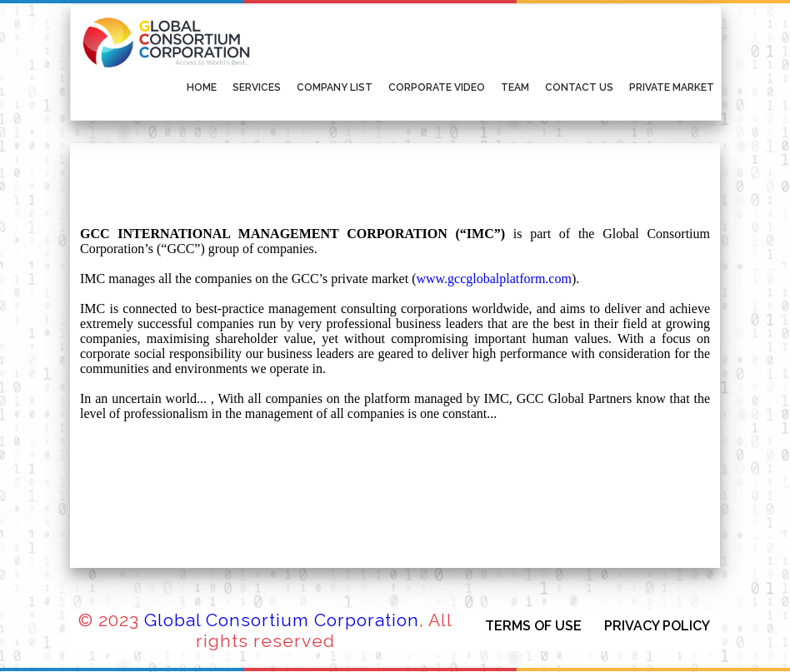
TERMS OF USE (533, 626)
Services (257, 87)
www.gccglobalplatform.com (493, 279)
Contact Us (579, 87)
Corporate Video (437, 87)
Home (202, 87)
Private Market (672, 87)
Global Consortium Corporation (282, 620)
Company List (335, 87)
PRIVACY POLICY (657, 626)
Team (515, 87)
